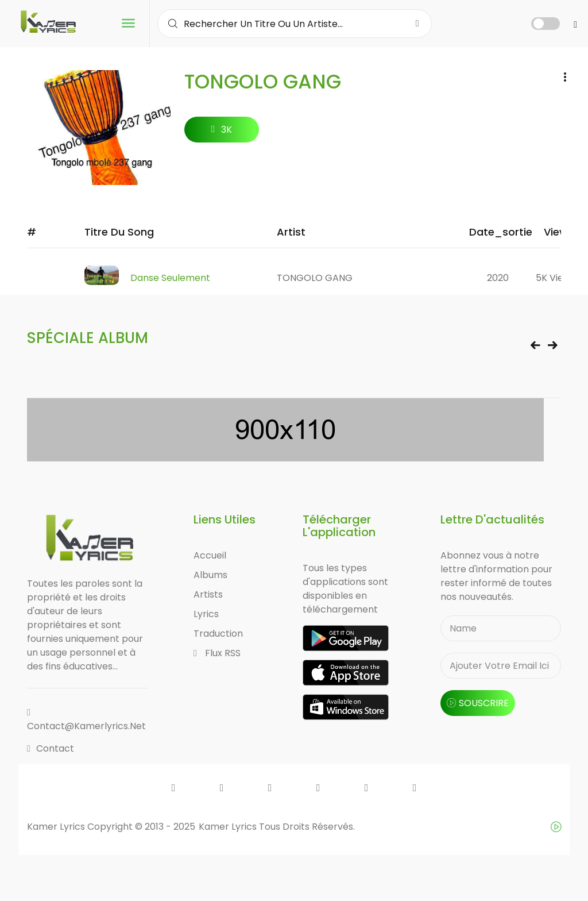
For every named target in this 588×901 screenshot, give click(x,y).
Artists (208, 595)
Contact (51, 748)
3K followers (222, 133)
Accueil (210, 556)
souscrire (478, 704)
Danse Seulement (170, 278)
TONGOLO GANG (315, 278)
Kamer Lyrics (229, 827)
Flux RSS (217, 654)
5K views (556, 278)
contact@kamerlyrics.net (86, 720)
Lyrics (206, 615)
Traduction (218, 634)
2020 (498, 278)
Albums (210, 575)
